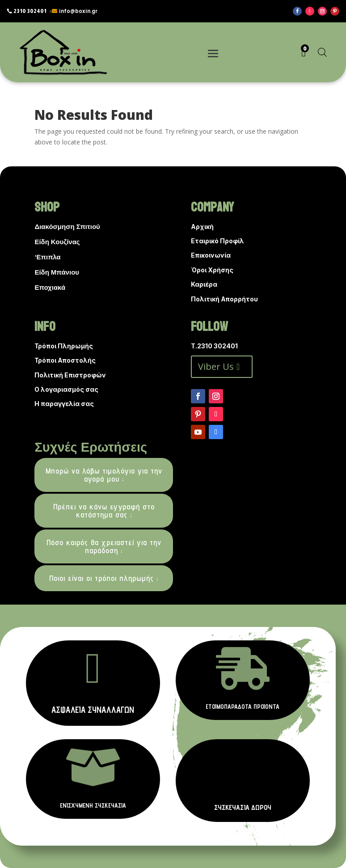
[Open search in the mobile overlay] (322, 52)
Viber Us (216, 366)
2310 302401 (30, 11)
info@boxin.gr (78, 11)
